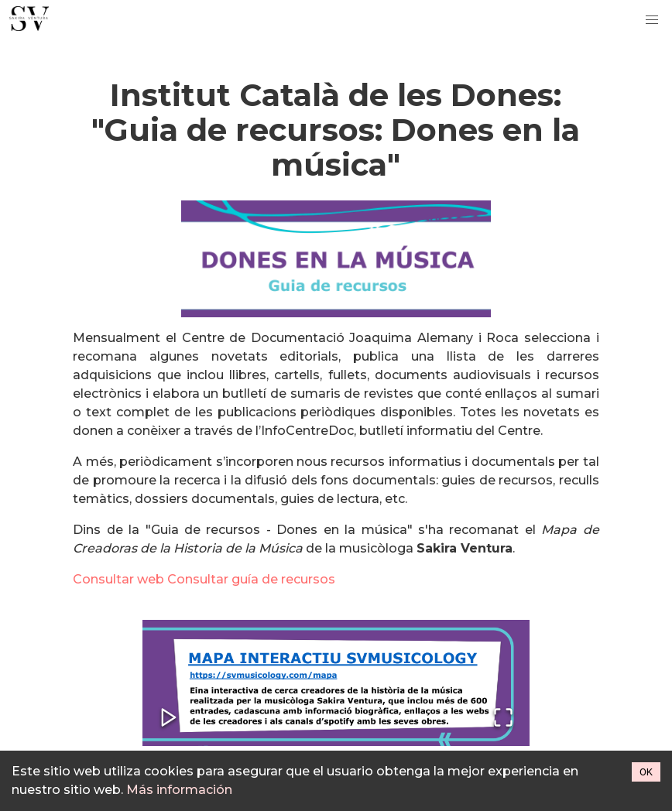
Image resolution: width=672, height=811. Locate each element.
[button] (336, 683)
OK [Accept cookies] (646, 772)
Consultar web (118, 579)
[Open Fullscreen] (503, 719)
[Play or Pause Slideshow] (169, 719)
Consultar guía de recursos (251, 579)
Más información (179, 790)
